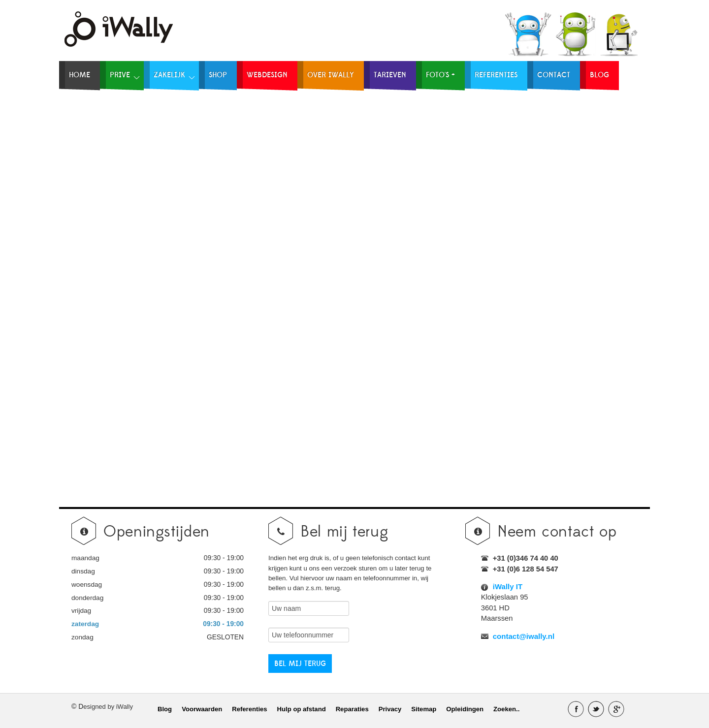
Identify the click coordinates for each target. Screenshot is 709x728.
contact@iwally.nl (524, 636)
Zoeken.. (506, 709)
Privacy (390, 709)
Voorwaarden (202, 709)
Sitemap (424, 709)
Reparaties (352, 709)
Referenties (249, 709)
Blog (165, 709)
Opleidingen (465, 709)
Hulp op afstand (302, 709)
